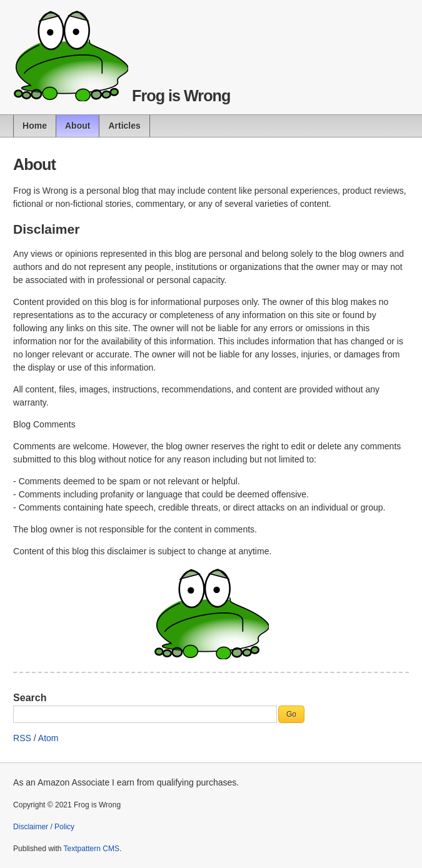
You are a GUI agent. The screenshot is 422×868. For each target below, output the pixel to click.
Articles (124, 126)
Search (30, 698)
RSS (22, 738)
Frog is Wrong (181, 96)
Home (35, 126)
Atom (48, 738)
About (78, 126)
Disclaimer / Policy (44, 827)
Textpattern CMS (92, 849)
